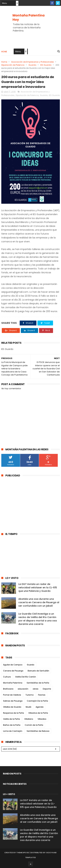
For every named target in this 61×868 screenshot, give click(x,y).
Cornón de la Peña (34, 725)
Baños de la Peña (12, 725)
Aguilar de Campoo (13, 665)
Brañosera (8, 689)
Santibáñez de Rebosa (38, 731)
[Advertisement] (29, 503)
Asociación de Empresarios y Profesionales (33, 62)
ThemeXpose (23, 853)
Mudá (28, 707)
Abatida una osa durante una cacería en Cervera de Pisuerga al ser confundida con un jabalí (39, 602)
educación (23, 689)
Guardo (32, 65)
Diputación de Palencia (13, 65)
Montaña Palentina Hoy (29, 17)
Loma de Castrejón (13, 731)
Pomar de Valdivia (12, 695)
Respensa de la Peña (14, 713)
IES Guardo (46, 65)
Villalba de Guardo (12, 707)
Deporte (47, 689)
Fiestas (42, 695)
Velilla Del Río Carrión (26, 677)
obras (36, 689)
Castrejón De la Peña (37, 701)
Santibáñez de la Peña (38, 683)
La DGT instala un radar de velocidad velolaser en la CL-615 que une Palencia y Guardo (38, 588)
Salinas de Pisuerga (13, 701)
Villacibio (42, 719)
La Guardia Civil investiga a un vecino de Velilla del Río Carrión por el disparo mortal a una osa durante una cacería (38, 619)
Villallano (29, 719)
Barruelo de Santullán (38, 671)
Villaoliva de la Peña (38, 713)
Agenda (40, 707)
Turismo (30, 695)
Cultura (7, 677)
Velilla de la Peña (11, 719)
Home (4, 52)
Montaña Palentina (13, 683)
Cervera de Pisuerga (13, 671)
